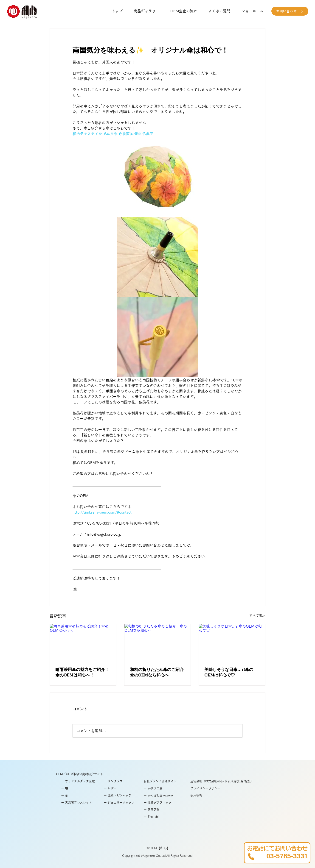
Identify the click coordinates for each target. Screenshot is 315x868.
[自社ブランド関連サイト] (167, 781)
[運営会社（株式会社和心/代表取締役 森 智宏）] (225, 781)
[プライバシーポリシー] (208, 789)
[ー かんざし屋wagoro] (165, 796)
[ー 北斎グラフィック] (167, 803)
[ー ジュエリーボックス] (121, 803)
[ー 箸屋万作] (173, 810)
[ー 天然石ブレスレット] (82, 803)
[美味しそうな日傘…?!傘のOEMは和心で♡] (232, 643)
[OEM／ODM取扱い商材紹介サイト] (85, 774)
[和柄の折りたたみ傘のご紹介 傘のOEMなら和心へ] (158, 643)
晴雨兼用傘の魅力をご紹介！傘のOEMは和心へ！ (82, 672)
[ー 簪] (82, 789)
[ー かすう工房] (162, 789)
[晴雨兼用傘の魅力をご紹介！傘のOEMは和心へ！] (83, 643)
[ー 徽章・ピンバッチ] (121, 796)
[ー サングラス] (121, 781)
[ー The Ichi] (173, 817)
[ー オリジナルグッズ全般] (82, 781)
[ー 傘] (82, 796)
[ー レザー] (121, 789)
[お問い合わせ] (290, 11)
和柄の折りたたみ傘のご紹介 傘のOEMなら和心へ (158, 672)
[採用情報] (208, 796)
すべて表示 (257, 615)
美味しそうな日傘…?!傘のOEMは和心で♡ (229, 672)
